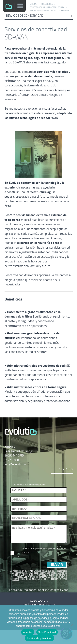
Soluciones (47, 4)
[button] (20, 6)
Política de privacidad (39, 638)
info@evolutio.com (16, 464)
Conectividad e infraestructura (47, 7)
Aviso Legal (37, 601)
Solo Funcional (47, 632)
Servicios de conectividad (43, 11)
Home (34, 4)
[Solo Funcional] (72, 625)
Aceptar (28, 632)
